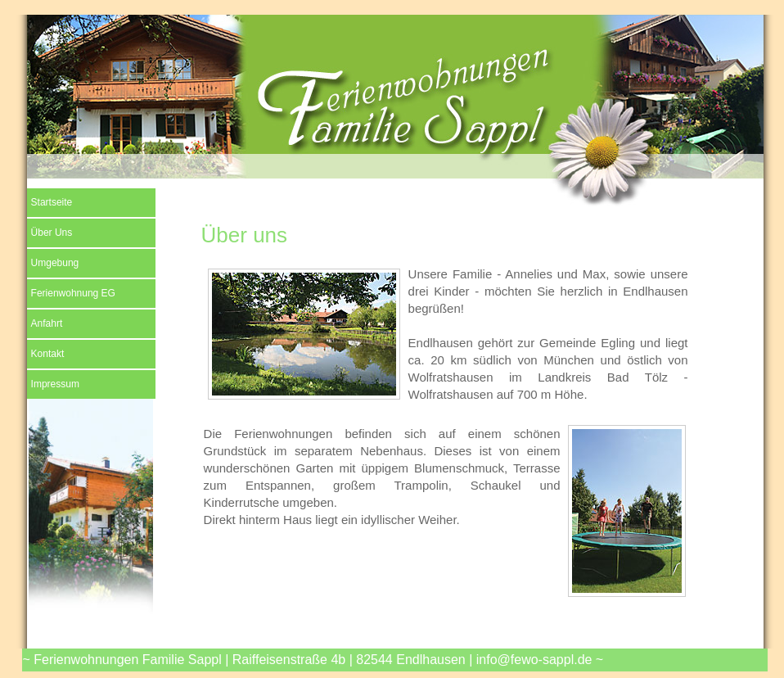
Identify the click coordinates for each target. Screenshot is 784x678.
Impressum (55, 384)
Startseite (52, 202)
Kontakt (48, 354)
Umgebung (55, 263)
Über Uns (52, 233)
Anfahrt (47, 323)
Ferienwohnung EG (73, 293)
